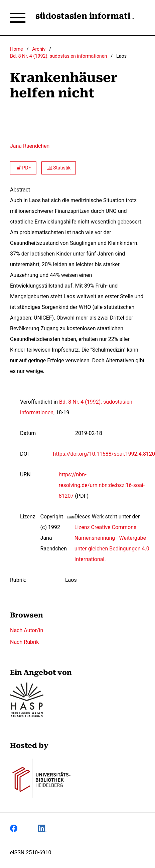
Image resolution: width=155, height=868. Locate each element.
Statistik (59, 168)
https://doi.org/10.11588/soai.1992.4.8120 (104, 454)
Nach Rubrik (24, 642)
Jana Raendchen (30, 146)
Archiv (39, 49)
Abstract (20, 190)
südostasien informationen (94, 16)
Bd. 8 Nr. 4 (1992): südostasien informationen (58, 56)
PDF (23, 168)
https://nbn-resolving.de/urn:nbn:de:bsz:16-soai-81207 (102, 485)
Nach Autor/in (27, 630)
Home (17, 49)
